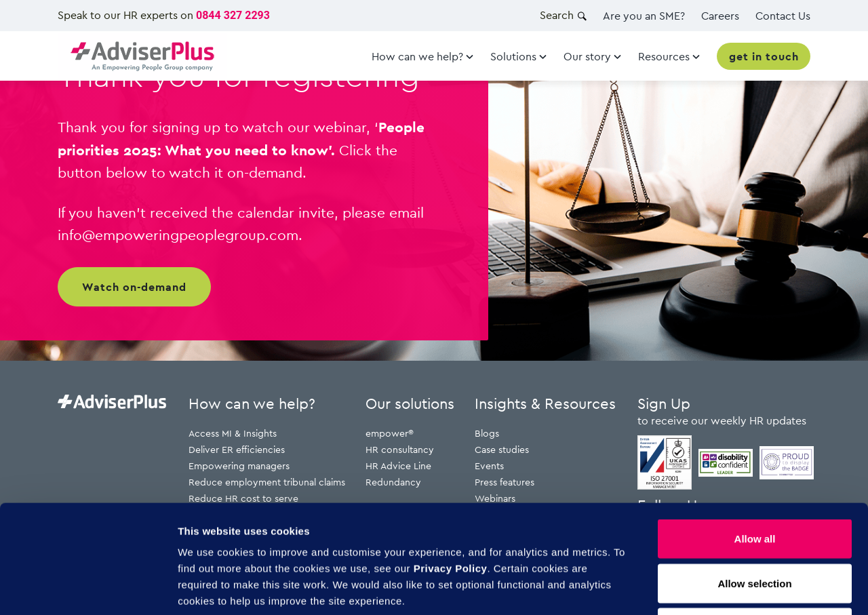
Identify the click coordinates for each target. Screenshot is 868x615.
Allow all (755, 437)
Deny (755, 526)
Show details (712, 588)
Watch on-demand (134, 287)
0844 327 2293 (233, 15)
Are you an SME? (644, 16)
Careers (720, 16)
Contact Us (783, 16)
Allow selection (754, 482)
